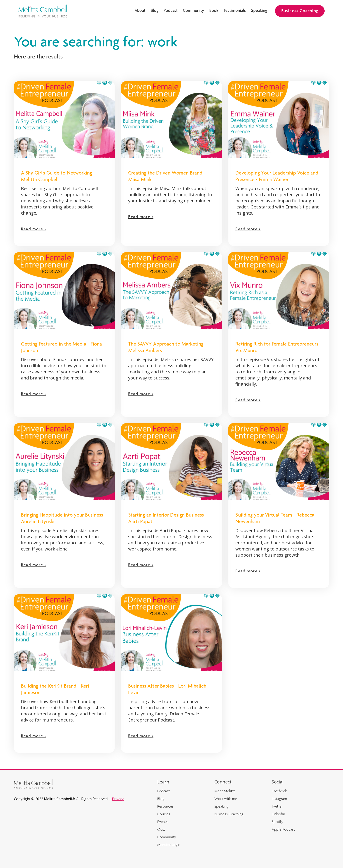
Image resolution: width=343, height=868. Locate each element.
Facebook (279, 791)
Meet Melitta (225, 791)
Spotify (277, 822)
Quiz (161, 829)
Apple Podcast (283, 829)
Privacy (118, 799)
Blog (155, 11)
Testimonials (235, 11)
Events (162, 822)
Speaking (259, 11)
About (140, 11)
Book (214, 11)
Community (193, 11)
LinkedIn (278, 814)
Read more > (34, 229)
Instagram (279, 799)
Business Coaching (300, 11)
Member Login (169, 845)
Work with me (226, 799)
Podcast (171, 11)
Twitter (277, 806)
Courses (164, 814)
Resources (165, 806)
